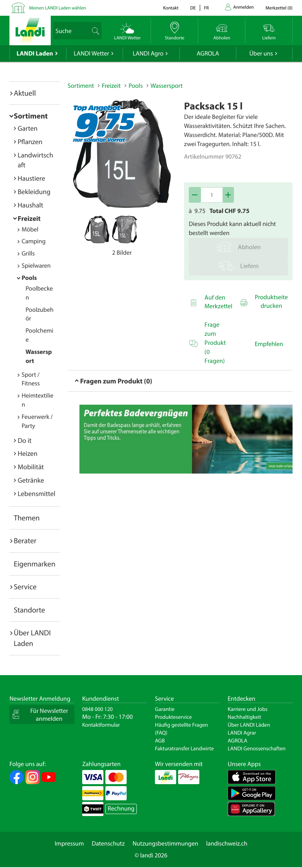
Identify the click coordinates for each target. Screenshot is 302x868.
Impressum (69, 844)
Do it (25, 440)
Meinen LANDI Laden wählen (58, 8)
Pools (29, 278)
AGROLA (208, 54)
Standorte (29, 610)
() (279, 8)
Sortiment (31, 116)
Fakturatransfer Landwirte (184, 748)
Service (25, 587)
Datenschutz (108, 844)
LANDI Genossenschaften (257, 748)
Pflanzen (30, 142)
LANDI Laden (35, 54)
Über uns (261, 54)
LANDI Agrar (242, 733)
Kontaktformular (101, 725)
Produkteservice (173, 717)
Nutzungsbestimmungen (165, 844)
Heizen (28, 453)
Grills (28, 254)
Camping (34, 241)
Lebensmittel (37, 493)
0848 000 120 (98, 709)
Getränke (31, 480)
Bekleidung (34, 192)
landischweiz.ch (227, 844)
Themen (27, 518)
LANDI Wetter (92, 54)
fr (206, 8)
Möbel (30, 229)
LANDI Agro (148, 54)
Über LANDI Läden (249, 725)
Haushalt (30, 205)
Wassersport (167, 86)
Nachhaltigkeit (244, 717)
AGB (160, 740)
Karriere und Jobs (248, 709)
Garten (28, 128)
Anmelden (243, 7)
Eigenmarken (35, 564)
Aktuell (25, 93)
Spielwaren (36, 266)
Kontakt (171, 8)
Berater (25, 540)
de (193, 8)
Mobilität (31, 467)
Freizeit (29, 218)
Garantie (165, 709)
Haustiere (31, 178)
